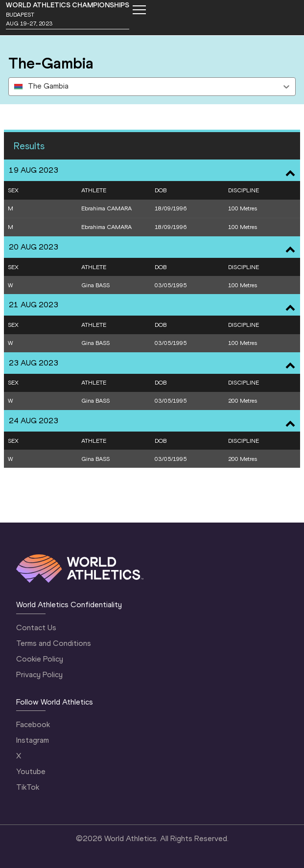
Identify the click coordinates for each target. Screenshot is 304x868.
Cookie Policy (40, 659)
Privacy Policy (39, 674)
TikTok (28, 787)
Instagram (33, 740)
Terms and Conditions (54, 643)
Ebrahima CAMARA (106, 208)
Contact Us (36, 628)
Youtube (31, 771)
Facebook (33, 724)
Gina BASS (95, 285)
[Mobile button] (139, 10)
